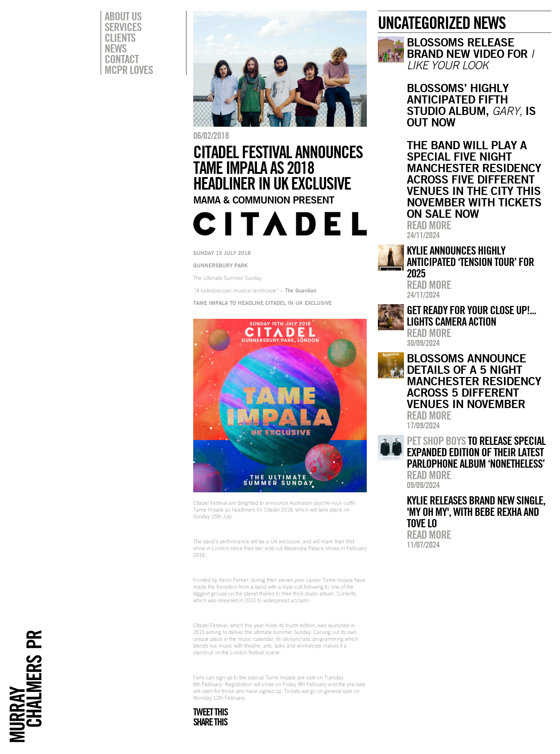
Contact (122, 59)
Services (123, 27)
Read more (429, 225)
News (116, 48)
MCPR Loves (129, 70)
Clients (120, 37)
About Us (123, 16)
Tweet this (210, 712)
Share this (210, 722)
